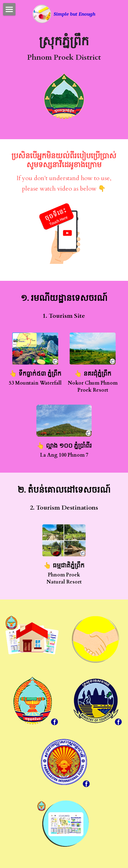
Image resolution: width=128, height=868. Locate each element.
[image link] (42, 13)
